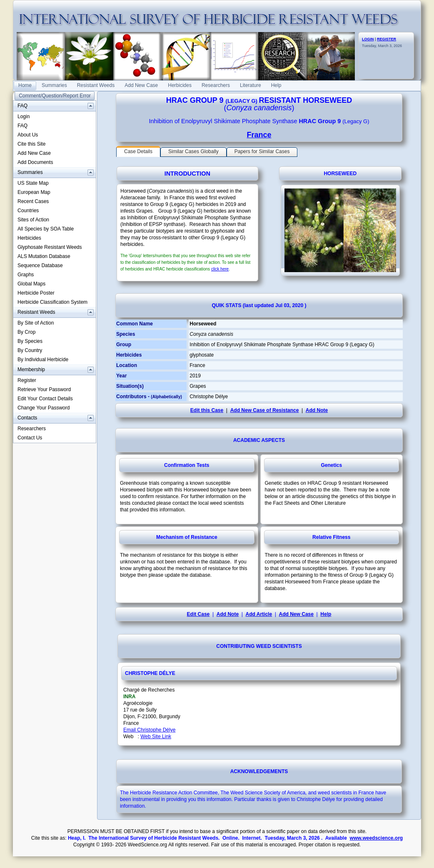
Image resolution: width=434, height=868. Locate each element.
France (259, 135)
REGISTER (387, 39)
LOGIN (368, 39)
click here (220, 269)
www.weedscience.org (377, 838)
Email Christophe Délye (149, 730)
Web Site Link (156, 737)
